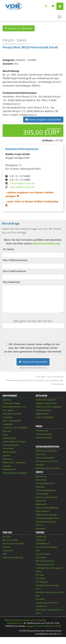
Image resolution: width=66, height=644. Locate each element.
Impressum (8, 550)
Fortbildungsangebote (46, 490)
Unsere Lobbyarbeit (45, 458)
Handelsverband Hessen (47, 603)
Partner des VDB (10, 540)
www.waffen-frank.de (22, 187)
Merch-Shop (41, 480)
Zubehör (7, 455)
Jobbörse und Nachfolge (47, 497)
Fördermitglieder (43, 410)
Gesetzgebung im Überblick (48, 468)
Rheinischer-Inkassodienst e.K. (49, 610)
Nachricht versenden (33, 362)
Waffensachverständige (46, 515)
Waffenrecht (41, 504)
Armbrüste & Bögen (12, 403)
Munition (7, 431)
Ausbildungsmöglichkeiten (48, 518)
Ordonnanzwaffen (11, 445)
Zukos (38, 613)
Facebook (47, 626)
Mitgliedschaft (42, 414)
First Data (40, 599)
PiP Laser (40, 575)
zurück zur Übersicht (19, 28)
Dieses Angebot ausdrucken (43, 119)
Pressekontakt (42, 431)
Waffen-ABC (41, 501)
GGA (38, 550)
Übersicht (7, 400)
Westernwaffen (9, 452)
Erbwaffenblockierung (46, 522)
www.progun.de (14, 623)
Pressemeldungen (44, 434)
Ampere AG (41, 537)
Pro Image (40, 578)
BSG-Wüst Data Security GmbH (50, 592)
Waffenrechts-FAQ (44, 437)
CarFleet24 (40, 540)
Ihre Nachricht (11, 282)
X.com (39, 626)
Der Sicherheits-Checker (47, 547)
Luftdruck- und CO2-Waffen (15, 428)
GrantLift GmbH (43, 554)
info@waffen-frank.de (22, 183)
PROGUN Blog (42, 494)
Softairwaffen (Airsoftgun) (14, 441)
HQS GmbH (41, 557)
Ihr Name (8, 249)
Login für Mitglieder (45, 417)
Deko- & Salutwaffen (12, 421)
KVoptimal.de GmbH (45, 564)
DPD (38, 596)
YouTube (57, 626)
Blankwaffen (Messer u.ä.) (14, 407)
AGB (5, 554)
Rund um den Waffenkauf (47, 508)
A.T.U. (38, 589)
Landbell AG (41, 606)
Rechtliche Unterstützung (47, 585)
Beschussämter (42, 511)
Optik (5, 435)
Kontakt (6, 547)
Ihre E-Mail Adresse (14, 271)
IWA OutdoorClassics (45, 561)
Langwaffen (8, 424)
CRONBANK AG (42, 543)
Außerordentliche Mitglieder (49, 407)
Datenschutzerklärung (46, 243)
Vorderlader (8, 448)
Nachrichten (41, 476)
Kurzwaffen (8, 417)
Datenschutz (30, 620)
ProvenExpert (42, 582)
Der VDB (6, 537)
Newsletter (41, 529)
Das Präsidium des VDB (13, 543)
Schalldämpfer (9, 438)
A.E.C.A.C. (40, 525)
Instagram (31, 626)
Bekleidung (8, 459)
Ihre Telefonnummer (15, 260)
